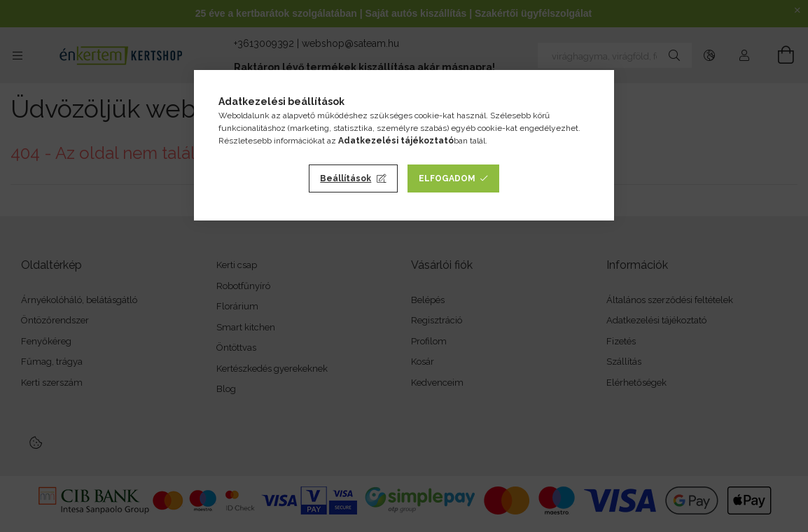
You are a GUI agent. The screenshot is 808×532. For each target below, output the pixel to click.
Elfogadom (447, 178)
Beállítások (346, 178)
